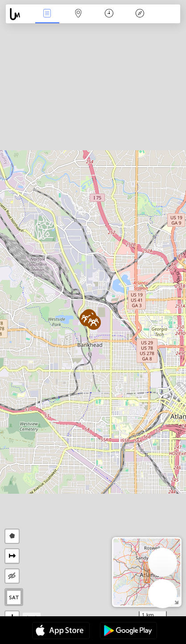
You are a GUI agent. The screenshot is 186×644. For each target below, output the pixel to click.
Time (109, 14)
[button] (93, 322)
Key (140, 14)
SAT (14, 597)
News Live (47, 14)
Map (78, 14)
